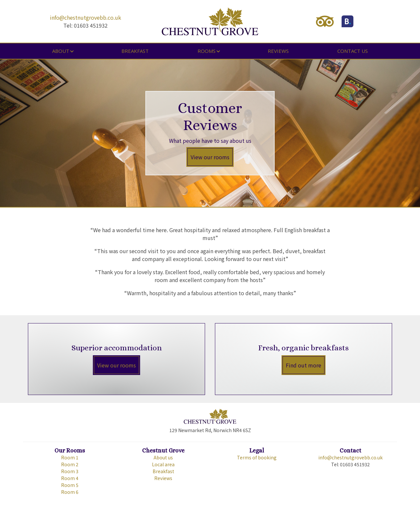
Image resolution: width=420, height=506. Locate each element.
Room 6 (70, 492)
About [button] (61, 51)
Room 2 (70, 464)
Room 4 (70, 478)
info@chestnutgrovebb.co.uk (85, 17)
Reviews (278, 51)
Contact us (353, 51)
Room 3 (70, 471)
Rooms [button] (207, 51)
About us (163, 457)
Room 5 (70, 485)
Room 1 (70, 457)
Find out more (304, 365)
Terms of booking (257, 457)
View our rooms (210, 157)
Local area (163, 464)
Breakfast (135, 51)
